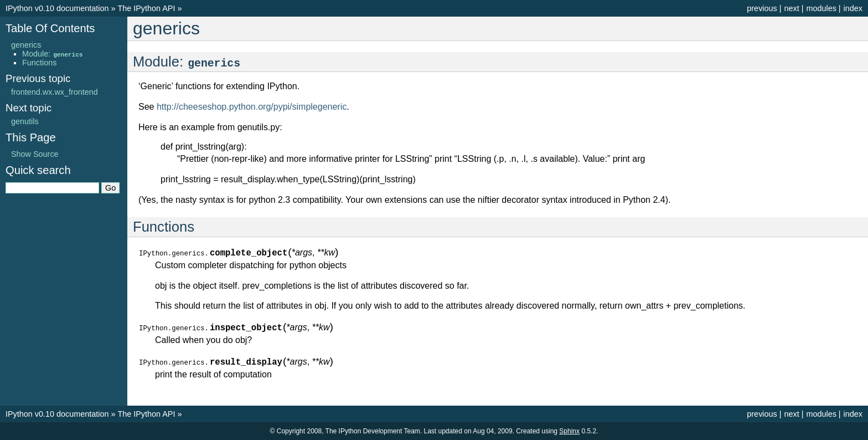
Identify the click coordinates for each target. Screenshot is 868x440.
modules (821, 8)
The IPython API (146, 8)
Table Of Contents (50, 28)
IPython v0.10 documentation (57, 8)
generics (26, 45)
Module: (53, 54)
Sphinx (569, 431)
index (853, 8)
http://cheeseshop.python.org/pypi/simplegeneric (252, 107)
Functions (39, 63)
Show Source (35, 154)
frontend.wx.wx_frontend (55, 92)
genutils (25, 121)
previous (762, 8)
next (791, 8)
